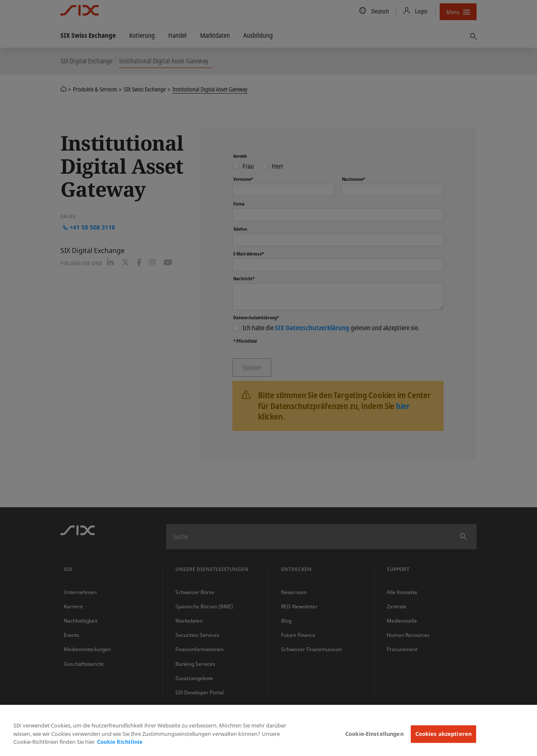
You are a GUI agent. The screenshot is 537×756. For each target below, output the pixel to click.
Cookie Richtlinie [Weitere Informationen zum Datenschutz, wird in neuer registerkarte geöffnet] (120, 742)
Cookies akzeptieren (443, 734)
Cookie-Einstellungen (374, 734)
